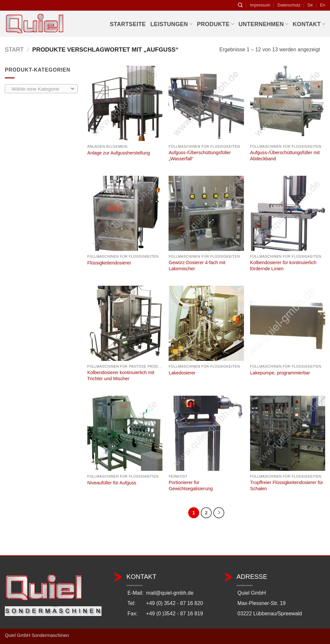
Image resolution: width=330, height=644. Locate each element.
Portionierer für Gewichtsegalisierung (191, 485)
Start (14, 50)
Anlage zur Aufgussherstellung (119, 153)
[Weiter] (219, 513)
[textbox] (40, 89)
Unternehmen (263, 24)
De (310, 5)
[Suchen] (240, 5)
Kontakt (309, 24)
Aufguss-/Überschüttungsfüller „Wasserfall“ (200, 156)
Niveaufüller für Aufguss (112, 483)
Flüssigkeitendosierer (109, 263)
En (323, 5)
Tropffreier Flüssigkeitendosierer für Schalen (286, 485)
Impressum (260, 5)
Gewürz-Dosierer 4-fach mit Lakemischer (197, 266)
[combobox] (41, 89)
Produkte (215, 24)
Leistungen (171, 24)
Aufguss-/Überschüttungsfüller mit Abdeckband (285, 156)
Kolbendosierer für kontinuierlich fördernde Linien (283, 266)
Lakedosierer (182, 373)
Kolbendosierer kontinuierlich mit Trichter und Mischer (121, 376)
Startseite (128, 24)
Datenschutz (289, 5)
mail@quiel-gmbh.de (170, 593)
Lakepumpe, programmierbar (280, 373)
